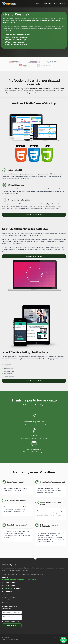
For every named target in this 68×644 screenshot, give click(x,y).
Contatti (62, 3)
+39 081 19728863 (10, 583)
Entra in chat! (16, 589)
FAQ (55, 3)
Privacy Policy (7, 600)
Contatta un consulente (34, 215)
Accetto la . (11, 622)
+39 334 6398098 (10, 586)
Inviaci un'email (12, 625)
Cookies (6, 602)
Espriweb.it (7, 595)
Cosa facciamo (47, 3)
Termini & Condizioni (9, 597)
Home (37, 3)
